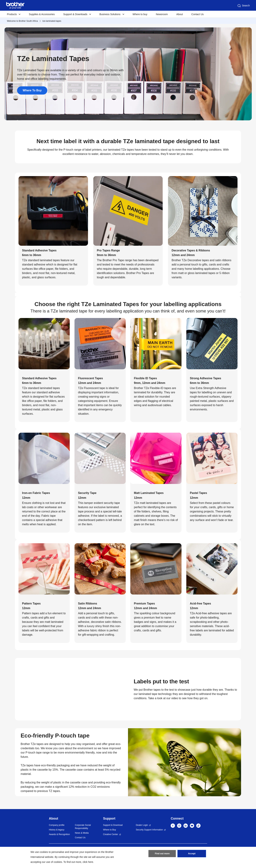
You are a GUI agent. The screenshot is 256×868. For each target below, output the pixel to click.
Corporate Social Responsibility (83, 827)
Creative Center (111, 834)
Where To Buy (32, 90)
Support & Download (113, 825)
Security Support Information (149, 830)
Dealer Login (142, 825)
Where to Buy (110, 830)
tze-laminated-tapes (52, 21)
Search (243, 6)
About (180, 14)
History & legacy (57, 830)
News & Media (82, 833)
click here (88, 862)
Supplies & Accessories (42, 14)
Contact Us (197, 14)
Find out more (162, 854)
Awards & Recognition (59, 834)
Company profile (57, 825)
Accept (192, 854)
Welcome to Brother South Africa (22, 21)
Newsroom (162, 14)
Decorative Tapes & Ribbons (191, 250)
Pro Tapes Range (108, 250)
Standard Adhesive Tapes (39, 250)
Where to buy (140, 14)
